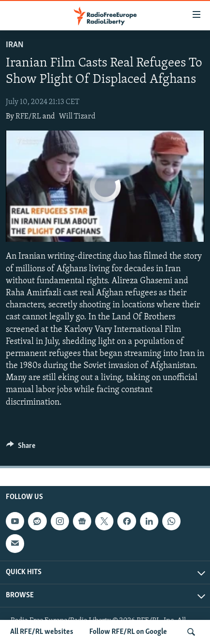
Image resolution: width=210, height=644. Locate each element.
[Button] (21, 448)
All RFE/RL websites (42, 632)
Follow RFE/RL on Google (128, 632)
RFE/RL (28, 117)
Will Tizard (77, 117)
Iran (15, 45)
